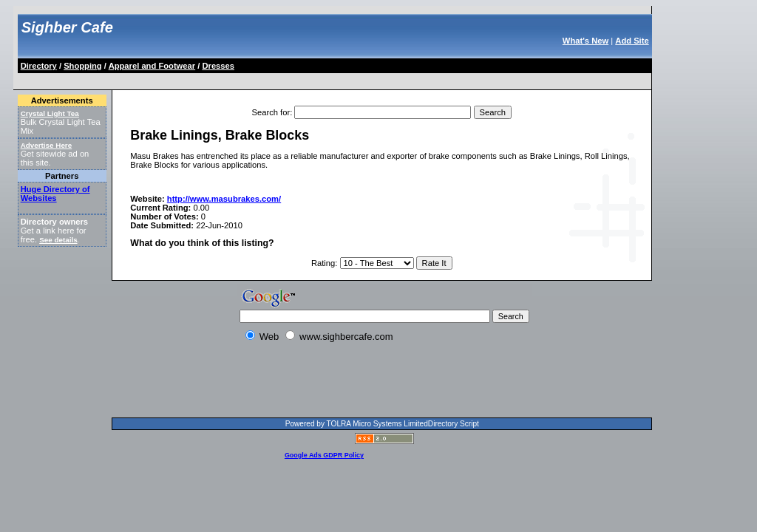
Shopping (83, 66)
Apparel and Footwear (152, 66)
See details (58, 240)
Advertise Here (47, 145)
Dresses (218, 66)
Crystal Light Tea (50, 113)
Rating (323, 263)
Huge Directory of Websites (55, 194)
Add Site (632, 41)
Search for (271, 112)
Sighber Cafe (67, 27)
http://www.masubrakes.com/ (224, 199)
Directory (39, 66)
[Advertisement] (288, 79)
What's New (585, 41)
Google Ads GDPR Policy (324, 455)
